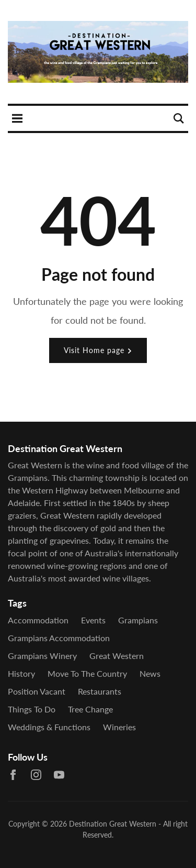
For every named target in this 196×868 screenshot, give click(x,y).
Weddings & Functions (49, 727)
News (150, 673)
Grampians (138, 620)
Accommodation (38, 620)
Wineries (119, 727)
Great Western (117, 656)
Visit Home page (98, 350)
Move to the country (87, 673)
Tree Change (90, 709)
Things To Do (32, 709)
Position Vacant (37, 691)
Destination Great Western (113, 824)
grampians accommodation (59, 638)
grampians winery (42, 656)
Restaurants (100, 691)
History (21, 673)
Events (93, 620)
